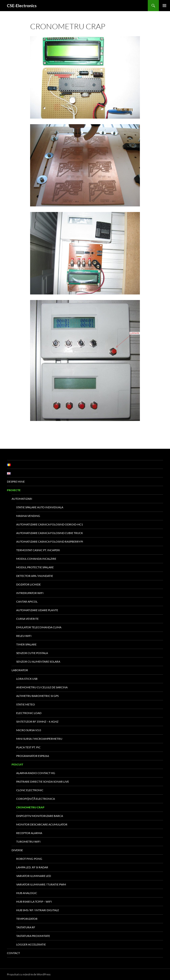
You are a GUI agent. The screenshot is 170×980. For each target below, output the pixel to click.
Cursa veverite (27, 619)
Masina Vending (28, 516)
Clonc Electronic (30, 790)
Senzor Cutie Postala (32, 653)
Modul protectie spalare (35, 567)
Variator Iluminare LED (34, 876)
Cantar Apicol (27, 602)
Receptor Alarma (29, 833)
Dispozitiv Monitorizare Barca (40, 816)
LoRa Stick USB (27, 679)
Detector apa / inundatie (35, 576)
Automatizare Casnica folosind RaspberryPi (50, 542)
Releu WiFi (24, 636)
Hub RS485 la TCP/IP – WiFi (34, 902)
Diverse (17, 850)
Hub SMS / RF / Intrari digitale (38, 910)
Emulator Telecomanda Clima (39, 627)
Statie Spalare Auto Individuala (40, 507)
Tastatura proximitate (33, 936)
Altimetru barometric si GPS (37, 696)
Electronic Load (29, 713)
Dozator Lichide (28, 584)
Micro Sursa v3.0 (29, 730)
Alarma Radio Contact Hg (36, 773)
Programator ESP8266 (33, 756)
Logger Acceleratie (31, 944)
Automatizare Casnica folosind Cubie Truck (50, 533)
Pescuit (17, 764)
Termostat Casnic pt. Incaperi (38, 550)
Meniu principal (164, 6)
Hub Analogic (27, 893)
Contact (13, 953)
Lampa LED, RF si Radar (32, 867)
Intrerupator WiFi (30, 593)
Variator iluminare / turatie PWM (41, 884)
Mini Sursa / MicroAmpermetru (39, 739)
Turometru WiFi (28, 842)
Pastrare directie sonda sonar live (43, 782)
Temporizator (27, 919)
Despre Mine (16, 482)
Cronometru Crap (30, 807)
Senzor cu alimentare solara (38, 662)
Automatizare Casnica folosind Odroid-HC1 (50, 524)
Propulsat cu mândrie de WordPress (29, 974)
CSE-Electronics (22, 6)
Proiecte (14, 490)
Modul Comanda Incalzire (36, 559)
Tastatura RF (26, 927)
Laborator (20, 670)
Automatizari (22, 499)
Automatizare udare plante (37, 610)
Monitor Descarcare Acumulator (42, 824)
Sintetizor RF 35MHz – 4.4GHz (37, 722)
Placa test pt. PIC (28, 747)
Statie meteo (26, 704)
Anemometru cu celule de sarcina (42, 687)
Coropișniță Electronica (36, 799)
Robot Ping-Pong (29, 859)
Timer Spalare (26, 644)
